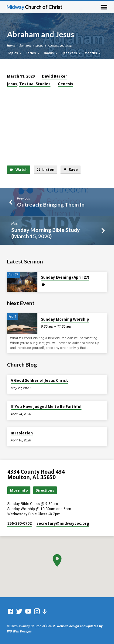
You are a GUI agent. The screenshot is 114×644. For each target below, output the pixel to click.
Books (51, 53)
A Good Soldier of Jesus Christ (39, 380)
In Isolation (22, 433)
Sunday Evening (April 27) (65, 277)
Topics (15, 53)
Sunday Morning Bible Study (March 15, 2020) (46, 233)
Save (70, 170)
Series (33, 53)
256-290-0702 (19, 523)
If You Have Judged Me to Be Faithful (46, 407)
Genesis (66, 84)
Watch (19, 170)
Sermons (25, 46)
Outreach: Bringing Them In (51, 204)
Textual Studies (35, 84)
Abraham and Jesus (60, 46)
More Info (19, 490)
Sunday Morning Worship (65, 319)
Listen (45, 170)
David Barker (55, 76)
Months (93, 53)
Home (11, 46)
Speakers (71, 53)
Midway (35, 7)
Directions (45, 490)
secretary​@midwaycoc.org (63, 523)
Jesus (39, 46)
